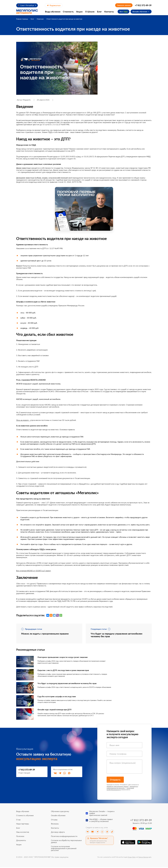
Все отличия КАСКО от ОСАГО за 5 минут (33, 571)
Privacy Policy (132, 858)
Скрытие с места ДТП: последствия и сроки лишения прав (66, 671)
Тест (123, 12)
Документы (21, 841)
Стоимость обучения (25, 816)
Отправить (115, 780)
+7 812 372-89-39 (143, 5)
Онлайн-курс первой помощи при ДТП (57, 710)
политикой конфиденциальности (120, 790)
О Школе (90, 12)
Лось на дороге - (23, 420)
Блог (99, 12)
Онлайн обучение (140, 12)
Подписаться (54, 5)
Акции (79, 12)
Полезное (20, 837)
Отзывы (54, 820)
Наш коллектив (23, 833)
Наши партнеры (23, 825)
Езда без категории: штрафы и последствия (59, 697)
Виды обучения (53, 12)
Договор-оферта (58, 833)
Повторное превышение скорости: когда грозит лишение (66, 658)
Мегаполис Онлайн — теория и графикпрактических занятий (102, 814)
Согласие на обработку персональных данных (66, 842)
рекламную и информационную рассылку (122, 788)
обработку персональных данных (118, 787)
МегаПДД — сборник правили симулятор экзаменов (101, 821)
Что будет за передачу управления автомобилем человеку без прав (71, 684)
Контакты (109, 12)
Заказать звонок (124, 5)
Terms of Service (143, 858)
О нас (18, 820)
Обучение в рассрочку (60, 812)
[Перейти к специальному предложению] (84, 209)
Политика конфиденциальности (64, 837)
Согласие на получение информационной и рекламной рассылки (64, 849)
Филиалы (55, 825)
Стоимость (68, 12)
